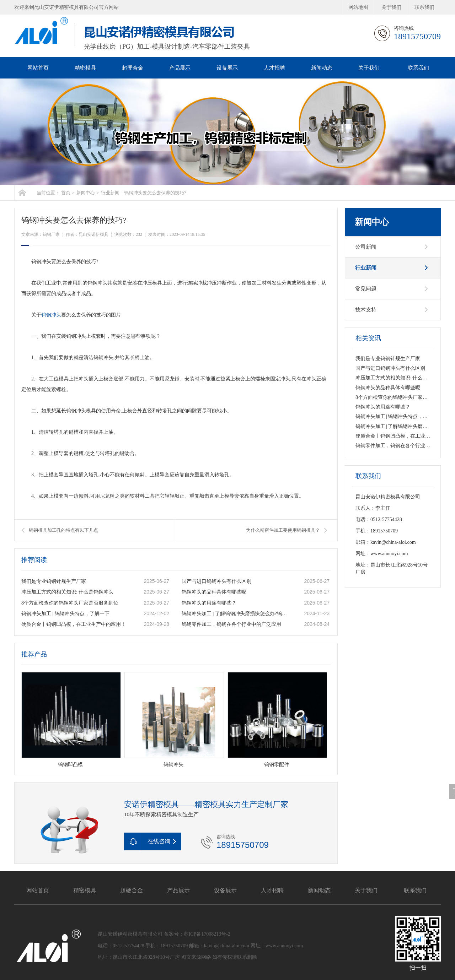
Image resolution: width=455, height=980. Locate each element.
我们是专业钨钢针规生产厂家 (54, 581)
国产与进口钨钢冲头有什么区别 (216, 581)
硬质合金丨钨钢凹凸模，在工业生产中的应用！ (74, 624)
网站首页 (38, 68)
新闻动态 (322, 68)
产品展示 (180, 68)
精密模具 (85, 68)
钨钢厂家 (51, 234)
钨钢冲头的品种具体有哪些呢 (214, 592)
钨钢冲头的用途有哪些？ (209, 603)
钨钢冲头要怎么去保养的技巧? (155, 193)
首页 (66, 193)
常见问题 (366, 289)
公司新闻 (366, 247)
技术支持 (366, 310)
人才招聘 (274, 68)
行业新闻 (110, 193)
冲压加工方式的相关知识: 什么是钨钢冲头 (67, 592)
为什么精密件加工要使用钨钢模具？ (283, 530)
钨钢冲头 (51, 315)
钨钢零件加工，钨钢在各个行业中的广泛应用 (231, 624)
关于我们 (391, 7)
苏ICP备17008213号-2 (207, 934)
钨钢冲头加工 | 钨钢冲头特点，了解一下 (65, 614)
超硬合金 (133, 68)
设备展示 (227, 68)
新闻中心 (86, 193)
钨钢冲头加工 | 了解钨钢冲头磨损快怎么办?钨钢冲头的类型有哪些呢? (235, 614)
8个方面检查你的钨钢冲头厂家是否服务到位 (70, 603)
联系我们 (424, 7)
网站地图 (358, 7)
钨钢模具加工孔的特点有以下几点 (63, 530)
